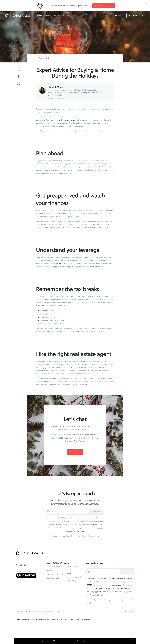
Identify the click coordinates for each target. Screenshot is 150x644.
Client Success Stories (55, 567)
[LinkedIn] (21, 565)
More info (106, 641)
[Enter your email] (70, 511)
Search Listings (43, 15)
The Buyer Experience (55, 574)
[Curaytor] (26, 577)
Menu (118, 16)
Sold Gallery (71, 581)
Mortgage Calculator (75, 577)
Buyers (57, 15)
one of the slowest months (66, 120)
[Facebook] (17, 565)
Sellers (67, 15)
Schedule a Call (53, 578)
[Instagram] (25, 565)
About (69, 573)
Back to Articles (46, 58)
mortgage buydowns (58, 263)
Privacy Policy (130, 612)
